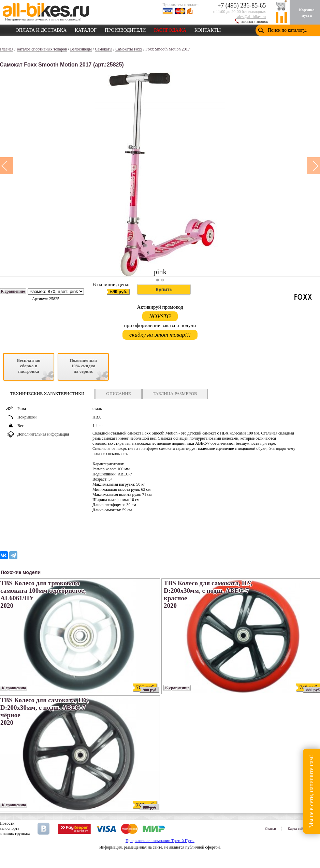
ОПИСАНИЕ (118, 393)
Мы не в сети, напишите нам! (311, 791)
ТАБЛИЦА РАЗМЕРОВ (175, 393)
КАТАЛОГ (86, 29)
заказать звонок (255, 21)
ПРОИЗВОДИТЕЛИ (125, 29)
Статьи (271, 828)
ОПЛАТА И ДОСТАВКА (41, 29)
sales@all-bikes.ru (251, 17)
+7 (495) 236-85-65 (242, 5)
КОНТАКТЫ (208, 29)
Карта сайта (297, 828)
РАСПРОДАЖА (170, 29)
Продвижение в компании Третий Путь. (160, 841)
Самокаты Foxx (129, 49)
